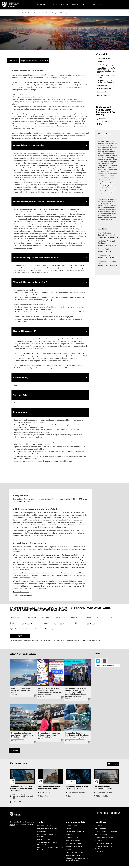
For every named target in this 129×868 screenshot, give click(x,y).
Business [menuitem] (54, 5)
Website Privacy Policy (74, 848)
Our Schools (42, 834)
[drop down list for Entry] (107, 619)
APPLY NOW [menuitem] (13, 61)
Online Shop (99, 853)
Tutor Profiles (104, 122)
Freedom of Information (74, 842)
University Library (44, 841)
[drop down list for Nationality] (92, 619)
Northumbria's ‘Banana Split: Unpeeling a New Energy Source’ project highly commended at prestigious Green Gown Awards (76, 694)
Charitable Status (72, 839)
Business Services (72, 828)
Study (40, 824)
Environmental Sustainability (105, 839)
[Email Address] (62, 619)
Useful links (100, 824)
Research (69, 831)
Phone (45, 625)
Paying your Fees (101, 831)
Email (12, 625)
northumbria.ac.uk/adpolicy (108, 257)
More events (113, 766)
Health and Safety (101, 837)
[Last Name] (47, 619)
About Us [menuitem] (75, 5)
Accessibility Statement (74, 845)
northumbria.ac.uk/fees (106, 251)
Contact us (99, 828)
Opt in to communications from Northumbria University (32, 631)
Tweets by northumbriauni (105, 667)
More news (14, 752)
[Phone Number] (77, 619)
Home (11, 13)
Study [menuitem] (31, 5)
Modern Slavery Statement (75, 854)
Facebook (105, 663)
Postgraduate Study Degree (47, 831)
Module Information (104, 96)
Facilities (102, 119)
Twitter (98, 663)
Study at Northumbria (24, 13)
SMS (77, 625)
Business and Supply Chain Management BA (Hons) (51, 13)
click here (99, 642)
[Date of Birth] (32, 619)
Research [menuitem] (64, 5)
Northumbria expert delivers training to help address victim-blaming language (49, 737)
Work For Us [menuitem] (96, 5)
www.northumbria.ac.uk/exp (108, 237)
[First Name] (18, 619)
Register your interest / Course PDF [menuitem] (35, 61)
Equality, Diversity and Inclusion (106, 834)
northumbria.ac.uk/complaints (109, 265)
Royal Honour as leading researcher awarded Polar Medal (21, 692)
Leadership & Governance (75, 834)
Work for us (70, 837)
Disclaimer (70, 851)
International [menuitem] (42, 5)
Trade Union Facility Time (75, 857)
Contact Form (26, 503)
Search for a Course (44, 828)
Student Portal (100, 842)
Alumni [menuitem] (85, 5)
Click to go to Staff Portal (104, 845)
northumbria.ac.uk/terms (107, 245)
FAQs (101, 124)
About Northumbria (75, 824)
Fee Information (103, 92)
